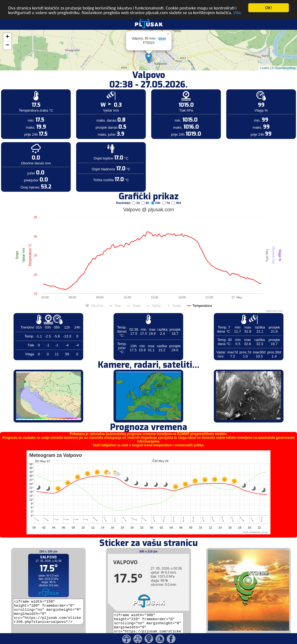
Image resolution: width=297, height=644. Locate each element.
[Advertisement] (41, 89)
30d (176, 196)
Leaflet (265, 61)
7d (166, 196)
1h (136, 196)
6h (146, 196)
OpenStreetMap (285, 61)
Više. (238, 6)
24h (156, 196)
